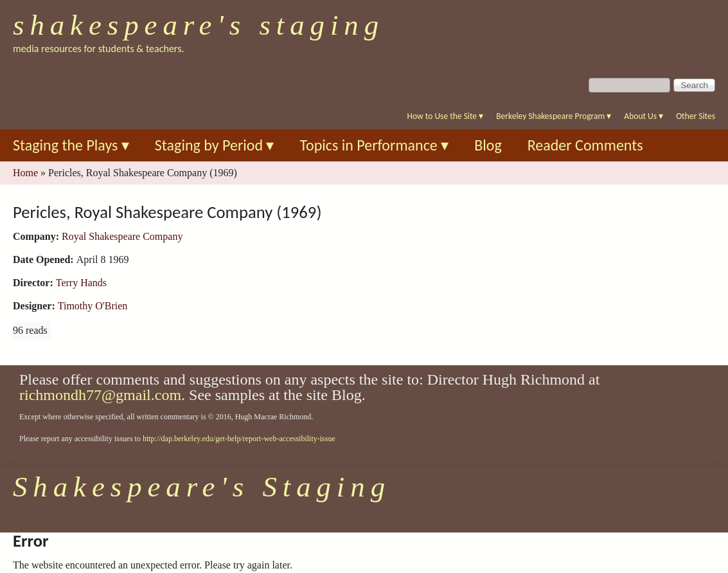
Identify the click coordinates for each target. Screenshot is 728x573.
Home (25, 173)
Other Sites (696, 116)
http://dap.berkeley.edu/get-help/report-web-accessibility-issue (239, 439)
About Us (644, 116)
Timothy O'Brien (93, 306)
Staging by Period (215, 145)
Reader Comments (585, 145)
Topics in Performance (374, 145)
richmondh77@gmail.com (100, 395)
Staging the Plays (71, 145)
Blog (488, 145)
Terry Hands (81, 283)
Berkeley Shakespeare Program (554, 116)
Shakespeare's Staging (199, 25)
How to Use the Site (446, 116)
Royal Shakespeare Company (122, 236)
